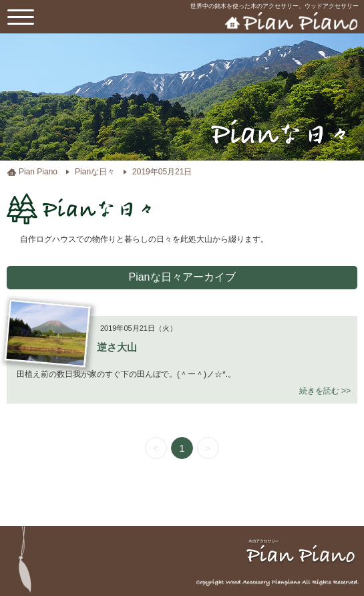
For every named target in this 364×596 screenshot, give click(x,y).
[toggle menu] (21, 17)
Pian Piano (38, 172)
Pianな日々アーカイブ (182, 277)
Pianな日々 (95, 172)
